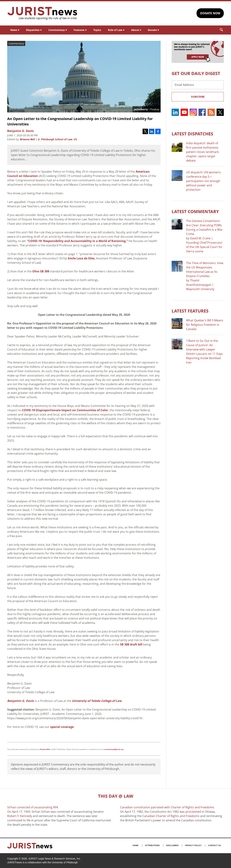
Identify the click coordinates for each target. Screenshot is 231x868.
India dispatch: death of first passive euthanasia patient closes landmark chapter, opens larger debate (202, 152)
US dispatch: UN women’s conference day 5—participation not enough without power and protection (203, 181)
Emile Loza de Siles (81, 258)
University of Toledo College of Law (97, 701)
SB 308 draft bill (131, 644)
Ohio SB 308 (41, 271)
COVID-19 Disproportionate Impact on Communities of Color (65, 410)
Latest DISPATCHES (192, 134)
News (15, 30)
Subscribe (198, 97)
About (136, 30)
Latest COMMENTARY (195, 211)
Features (80, 30)
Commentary (58, 30)
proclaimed (193, 812)
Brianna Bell (45, 749)
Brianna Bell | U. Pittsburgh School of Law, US (49, 139)
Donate (153, 30)
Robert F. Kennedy (20, 816)
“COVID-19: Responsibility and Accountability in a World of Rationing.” (78, 241)
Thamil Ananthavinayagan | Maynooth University (200, 285)
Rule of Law (116, 30)
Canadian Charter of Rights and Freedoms (171, 816)
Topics (97, 30)
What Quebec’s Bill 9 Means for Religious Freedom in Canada (205, 325)
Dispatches (34, 30)
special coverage (62, 727)
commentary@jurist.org (114, 749)
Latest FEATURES (190, 311)
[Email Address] (198, 85)
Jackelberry (141, 109)
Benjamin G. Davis (20, 701)
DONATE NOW (210, 13)
